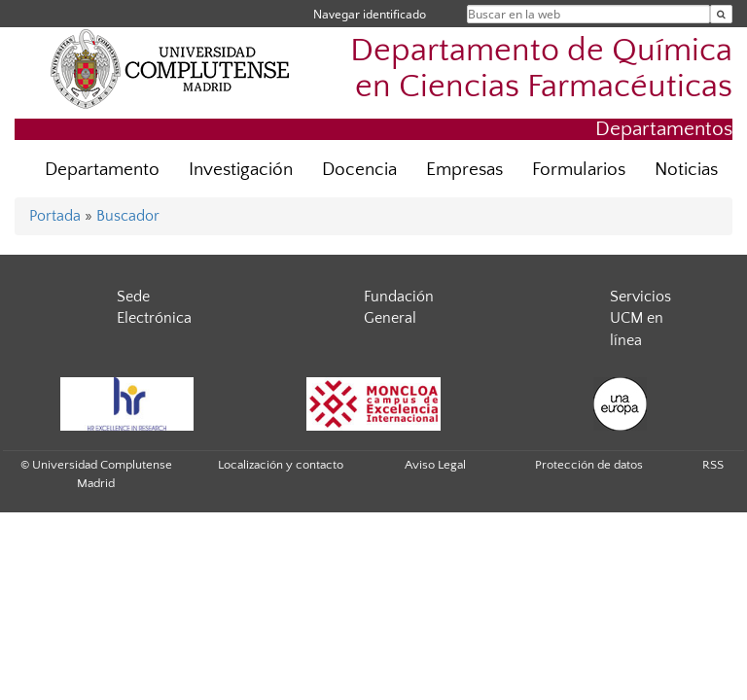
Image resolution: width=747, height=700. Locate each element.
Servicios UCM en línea (640, 319)
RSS (713, 465)
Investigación (241, 170)
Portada (55, 216)
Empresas (464, 170)
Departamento (102, 170)
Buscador (128, 216)
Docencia (359, 170)
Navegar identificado (370, 14)
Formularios (579, 170)
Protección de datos (589, 465)
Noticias (686, 170)
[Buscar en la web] (721, 14)
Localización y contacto (281, 465)
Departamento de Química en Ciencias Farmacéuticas (541, 69)
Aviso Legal (435, 465)
